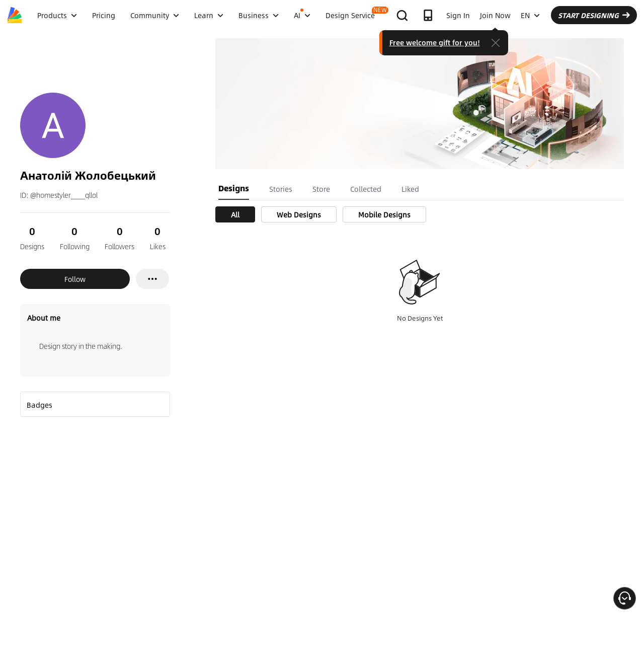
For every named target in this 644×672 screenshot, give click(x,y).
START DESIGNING (594, 15)
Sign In (458, 15)
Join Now (495, 15)
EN (530, 15)
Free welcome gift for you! (435, 42)
